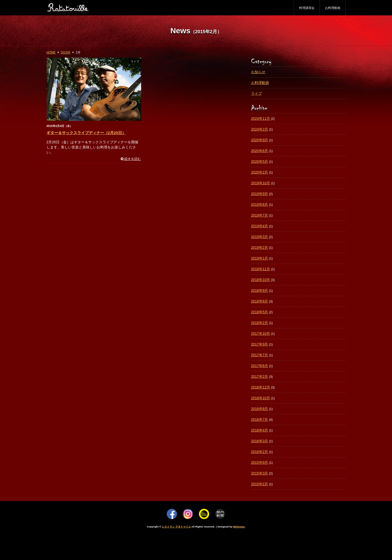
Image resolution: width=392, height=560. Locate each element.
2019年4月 (260, 226)
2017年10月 (261, 333)
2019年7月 (260, 215)
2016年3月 (260, 441)
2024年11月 (261, 119)
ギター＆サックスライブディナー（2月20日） (86, 133)
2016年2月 (260, 452)
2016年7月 (260, 419)
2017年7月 (260, 355)
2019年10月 (261, 183)
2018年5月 (260, 312)
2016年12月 (261, 387)
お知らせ (258, 72)
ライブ (135, 61)
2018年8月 (260, 301)
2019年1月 (260, 258)
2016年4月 (260, 430)
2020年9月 (260, 140)
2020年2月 (260, 172)
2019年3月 (260, 237)
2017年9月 (260, 344)
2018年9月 (260, 290)
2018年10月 (261, 280)
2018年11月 (261, 269)
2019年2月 (260, 247)
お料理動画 (333, 8)
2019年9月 (260, 194)
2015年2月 (260, 484)
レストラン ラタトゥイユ (176, 527)
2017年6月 (260, 366)
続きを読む (131, 159)
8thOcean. (239, 527)
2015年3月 (260, 473)
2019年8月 (260, 204)
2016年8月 (260, 409)
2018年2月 (260, 323)
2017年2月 (260, 376)
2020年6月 (260, 151)
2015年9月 (260, 462)
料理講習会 (307, 8)
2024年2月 (260, 129)
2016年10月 (261, 398)
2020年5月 (260, 161)
